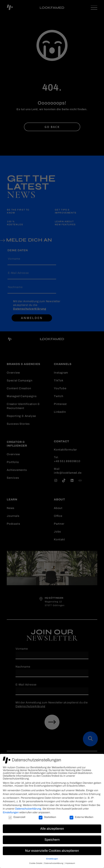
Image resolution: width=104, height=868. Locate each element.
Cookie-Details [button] (36, 863)
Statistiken (47, 817)
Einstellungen (11, 812)
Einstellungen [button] (52, 859)
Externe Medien (81, 817)
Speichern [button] (52, 840)
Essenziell (17, 817)
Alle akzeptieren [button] (52, 829)
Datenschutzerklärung (28, 809)
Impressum (70, 863)
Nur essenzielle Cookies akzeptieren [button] (52, 851)
